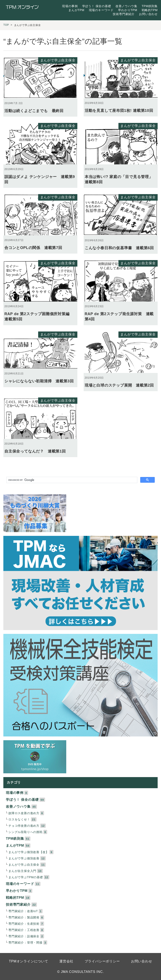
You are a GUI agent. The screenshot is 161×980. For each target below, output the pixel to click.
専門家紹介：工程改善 (24, 930)
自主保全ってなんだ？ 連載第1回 (35, 451)
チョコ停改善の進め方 (24, 826)
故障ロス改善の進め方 (24, 813)
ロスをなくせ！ (19, 819)
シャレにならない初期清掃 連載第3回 (39, 381)
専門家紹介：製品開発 (24, 917)
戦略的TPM (150, 10)
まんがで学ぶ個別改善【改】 (29, 852)
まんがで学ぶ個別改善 (24, 858)
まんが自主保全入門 (22, 871)
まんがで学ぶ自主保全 (58, 60)
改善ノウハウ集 (126, 6)
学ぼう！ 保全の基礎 (97, 6)
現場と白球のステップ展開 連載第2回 (119, 385)
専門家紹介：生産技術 (24, 924)
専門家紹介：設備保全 (24, 936)
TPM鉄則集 (150, 6)
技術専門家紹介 (124, 14)
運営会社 (66, 961)
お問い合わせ (148, 14)
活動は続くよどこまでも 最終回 (34, 111)
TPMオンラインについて (28, 961)
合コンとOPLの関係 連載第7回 (33, 248)
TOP (6, 25)
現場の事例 (70, 6)
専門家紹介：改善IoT (23, 911)
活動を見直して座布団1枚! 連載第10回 (119, 111)
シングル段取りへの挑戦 (25, 832)
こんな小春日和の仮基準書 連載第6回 (119, 248)
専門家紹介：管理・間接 (25, 943)
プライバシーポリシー (102, 961)
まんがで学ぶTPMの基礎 (26, 877)
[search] (71, 480)
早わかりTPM (128, 10)
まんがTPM (76, 10)
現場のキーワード (101, 10)
